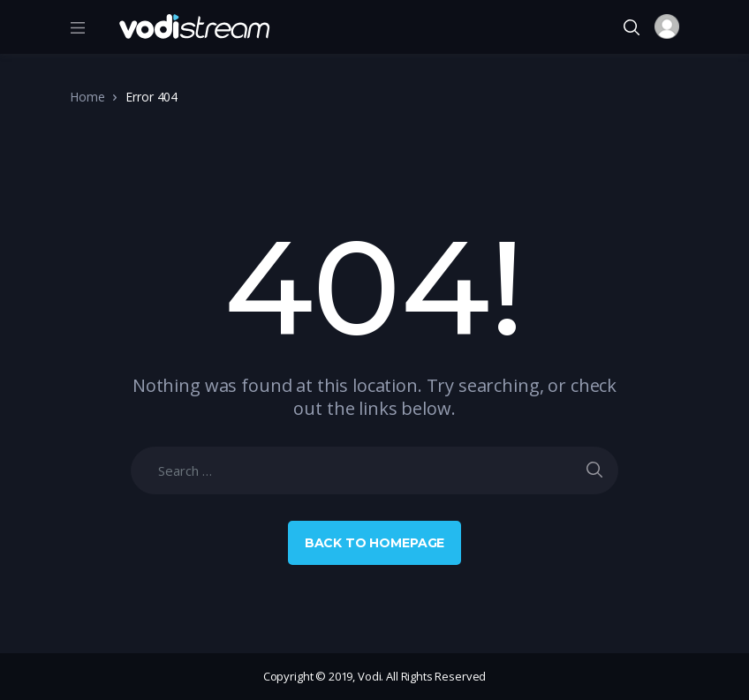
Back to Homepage (375, 543)
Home (87, 97)
